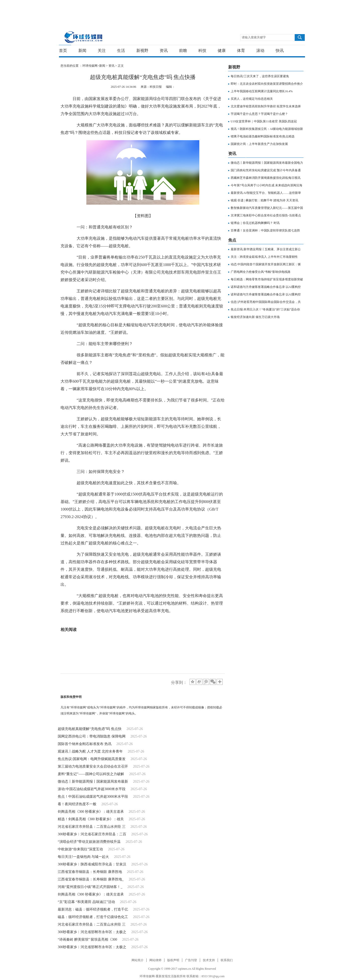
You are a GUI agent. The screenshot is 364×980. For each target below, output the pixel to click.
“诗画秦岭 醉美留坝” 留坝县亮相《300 (87, 940)
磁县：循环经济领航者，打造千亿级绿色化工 (93, 917)
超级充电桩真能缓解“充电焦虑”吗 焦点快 (90, 729)
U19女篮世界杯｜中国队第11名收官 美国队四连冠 (264, 121)
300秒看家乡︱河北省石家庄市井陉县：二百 (92, 834)
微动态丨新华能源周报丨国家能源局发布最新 (93, 782)
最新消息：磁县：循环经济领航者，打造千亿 (93, 909)
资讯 (164, 51)
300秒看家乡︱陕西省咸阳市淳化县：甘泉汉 (92, 864)
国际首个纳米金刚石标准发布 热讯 (85, 744)
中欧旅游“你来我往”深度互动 (80, 849)
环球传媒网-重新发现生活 (83, 37)
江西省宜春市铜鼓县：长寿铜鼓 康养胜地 (90, 872)
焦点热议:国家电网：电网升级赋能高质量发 (92, 759)
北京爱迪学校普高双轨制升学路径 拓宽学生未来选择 (266, 106)
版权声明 (173, 960)
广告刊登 (191, 960)
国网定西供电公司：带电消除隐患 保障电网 (92, 736)
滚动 (260, 51)
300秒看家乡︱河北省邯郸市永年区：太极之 (92, 932)
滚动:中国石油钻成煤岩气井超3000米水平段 (92, 789)
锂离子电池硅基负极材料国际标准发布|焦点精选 (263, 136)
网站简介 (138, 960)
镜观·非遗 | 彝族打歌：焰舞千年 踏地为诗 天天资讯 (264, 200)
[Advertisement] (181, 11)
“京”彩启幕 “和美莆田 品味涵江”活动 (86, 902)
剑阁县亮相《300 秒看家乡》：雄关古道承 (91, 812)
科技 (202, 51)
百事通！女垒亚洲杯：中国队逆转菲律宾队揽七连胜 (265, 230)
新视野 (142, 51)
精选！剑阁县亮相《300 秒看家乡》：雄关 (91, 819)
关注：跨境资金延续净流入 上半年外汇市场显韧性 (264, 257)
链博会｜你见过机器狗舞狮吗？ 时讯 (255, 223)
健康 (222, 51)
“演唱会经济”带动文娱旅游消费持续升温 (89, 842)
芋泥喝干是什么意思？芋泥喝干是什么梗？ (259, 114)
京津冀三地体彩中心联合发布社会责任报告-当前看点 (266, 215)
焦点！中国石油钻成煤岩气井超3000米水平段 (93, 797)
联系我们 (227, 960)
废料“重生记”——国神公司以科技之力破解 (91, 774)
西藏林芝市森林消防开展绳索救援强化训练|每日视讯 (266, 178)
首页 (63, 51)
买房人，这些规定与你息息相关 (252, 99)
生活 (121, 51)
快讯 (280, 51)
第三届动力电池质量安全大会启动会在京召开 (93, 766)
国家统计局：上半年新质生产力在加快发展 (259, 144)
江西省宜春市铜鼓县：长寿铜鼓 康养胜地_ (91, 879)
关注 (102, 51)
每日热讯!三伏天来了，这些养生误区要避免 (260, 76)
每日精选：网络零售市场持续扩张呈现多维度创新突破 (267, 279)
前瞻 (183, 51)
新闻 (82, 51)
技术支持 (209, 960)
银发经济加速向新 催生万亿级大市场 (255, 317)
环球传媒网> (91, 66)
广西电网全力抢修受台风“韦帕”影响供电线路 (261, 272)
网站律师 (155, 960)
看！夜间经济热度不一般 (77, 804)
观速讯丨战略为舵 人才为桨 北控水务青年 (90, 751)
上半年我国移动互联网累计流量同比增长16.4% (262, 91)
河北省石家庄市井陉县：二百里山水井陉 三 (92, 827)
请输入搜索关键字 (254, 37)
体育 (241, 51)
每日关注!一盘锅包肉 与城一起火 (83, 857)
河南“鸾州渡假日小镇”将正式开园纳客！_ (90, 887)
